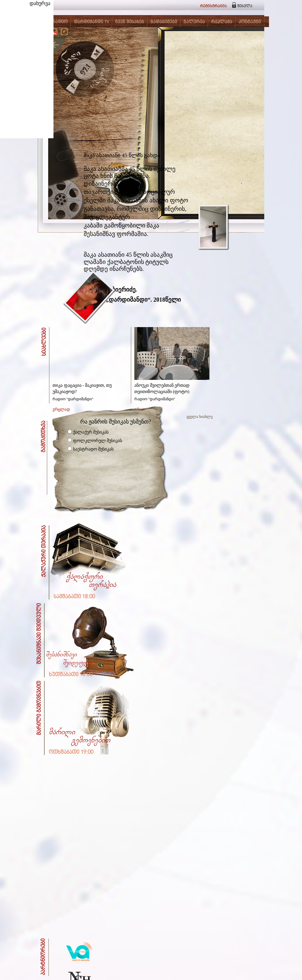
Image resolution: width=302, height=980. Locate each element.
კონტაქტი (250, 22)
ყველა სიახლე (200, 417)
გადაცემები (164, 22)
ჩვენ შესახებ (130, 22)
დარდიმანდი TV (91, 22)
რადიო (60, 22)
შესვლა (245, 6)
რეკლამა (222, 22)
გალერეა (194, 22)
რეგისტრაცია (213, 6)
